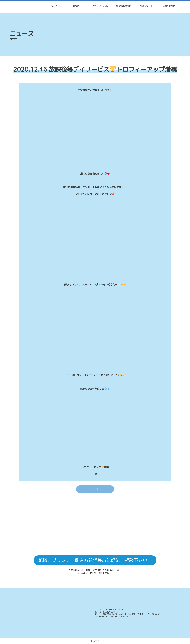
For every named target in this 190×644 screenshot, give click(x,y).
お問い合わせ (169, 6)
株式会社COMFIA (124, 6)
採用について (146, 6)
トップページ (55, 6)
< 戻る (95, 489)
